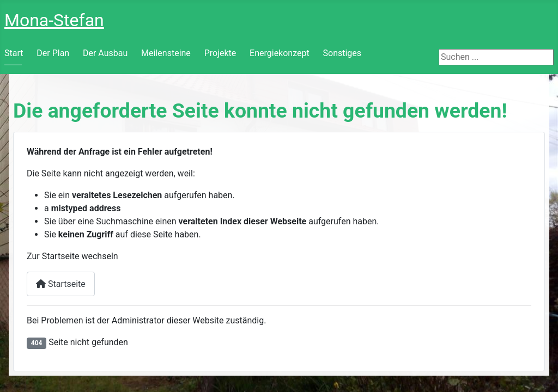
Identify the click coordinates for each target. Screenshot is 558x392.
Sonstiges (342, 53)
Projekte (220, 53)
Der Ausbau (105, 53)
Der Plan (53, 53)
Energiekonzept (280, 53)
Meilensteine (166, 53)
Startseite (61, 284)
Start (14, 53)
